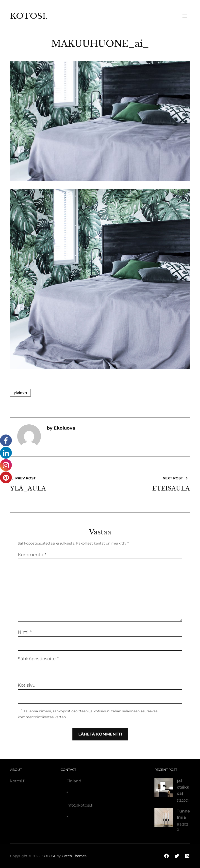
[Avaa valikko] (185, 16)
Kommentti (32, 555)
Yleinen (20, 393)
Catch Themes (74, 856)
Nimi (25, 632)
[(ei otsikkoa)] (164, 788)
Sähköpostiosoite (38, 659)
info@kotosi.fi (80, 805)
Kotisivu (27, 685)
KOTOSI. (29, 16)
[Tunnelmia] (164, 819)
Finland (74, 781)
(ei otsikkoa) (183, 787)
